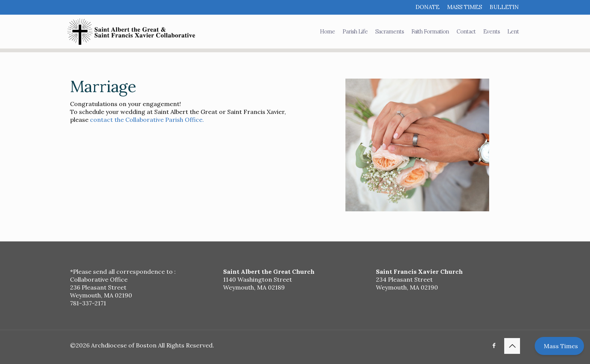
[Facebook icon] (494, 345)
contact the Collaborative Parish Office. (147, 120)
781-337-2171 (88, 303)
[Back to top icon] (512, 346)
